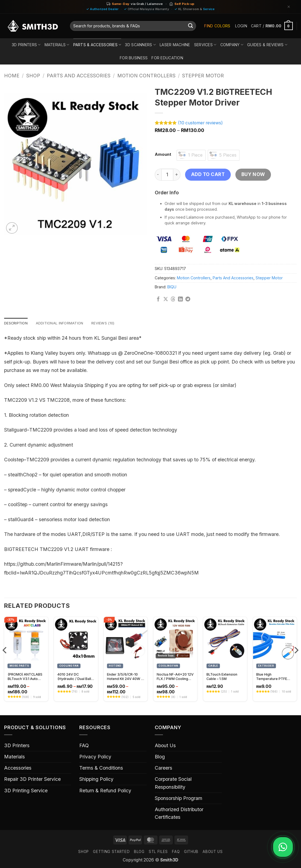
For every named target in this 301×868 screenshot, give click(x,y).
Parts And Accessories (79, 76)
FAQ (84, 746)
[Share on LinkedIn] (180, 300)
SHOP (84, 852)
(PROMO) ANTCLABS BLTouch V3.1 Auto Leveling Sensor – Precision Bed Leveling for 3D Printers (25, 677)
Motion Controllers (146, 76)
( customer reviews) (200, 123)
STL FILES (158, 852)
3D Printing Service (26, 791)
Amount (163, 155)
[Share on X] (166, 300)
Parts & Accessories (97, 45)
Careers (163, 768)
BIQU (172, 287)
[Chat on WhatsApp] (281, 847)
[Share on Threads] (173, 300)
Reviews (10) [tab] (110, 323)
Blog (160, 757)
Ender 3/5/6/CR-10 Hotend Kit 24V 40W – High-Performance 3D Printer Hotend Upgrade (125, 677)
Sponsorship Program (179, 799)
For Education (167, 58)
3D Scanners (140, 45)
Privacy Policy (95, 757)
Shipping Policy (96, 780)
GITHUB (191, 852)
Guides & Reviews (267, 45)
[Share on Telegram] (188, 300)
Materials (57, 45)
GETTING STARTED (111, 852)
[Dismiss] (289, 7)
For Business (134, 58)
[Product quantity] (167, 175)
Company (232, 45)
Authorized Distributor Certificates (179, 814)
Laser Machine (175, 45)
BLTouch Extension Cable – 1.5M (222, 677)
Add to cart (208, 174)
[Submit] (190, 26)
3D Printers (26, 45)
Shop (33, 76)
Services (205, 45)
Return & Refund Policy (105, 791)
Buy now (253, 174)
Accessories (18, 768)
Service (209, 9)
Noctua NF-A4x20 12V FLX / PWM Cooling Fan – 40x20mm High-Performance (175, 677)
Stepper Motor (203, 76)
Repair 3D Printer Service (32, 780)
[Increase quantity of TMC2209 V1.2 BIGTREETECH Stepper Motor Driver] (177, 175)
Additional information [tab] (64, 323)
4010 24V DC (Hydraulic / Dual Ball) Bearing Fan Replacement (75, 677)
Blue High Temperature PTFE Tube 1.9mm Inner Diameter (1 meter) (272, 677)
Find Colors (217, 26)
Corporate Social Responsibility (173, 783)
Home (12, 76)
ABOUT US (213, 852)
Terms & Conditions (101, 768)
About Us (165, 746)
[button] (241, 26)
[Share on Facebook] (158, 300)
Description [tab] (17, 323)
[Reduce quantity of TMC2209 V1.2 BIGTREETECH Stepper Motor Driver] (158, 175)
